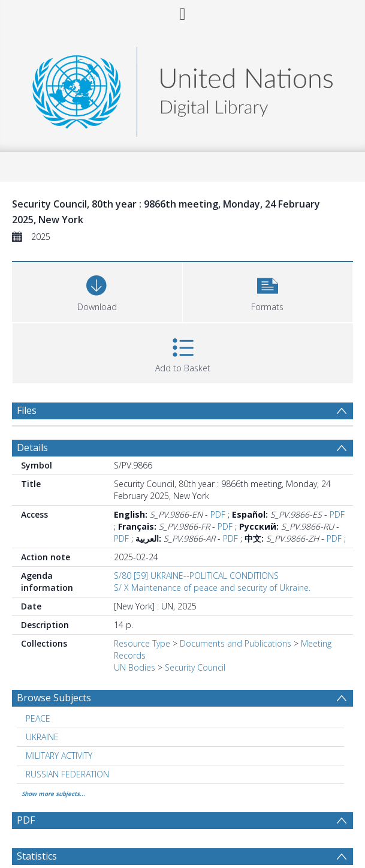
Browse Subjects (54, 698)
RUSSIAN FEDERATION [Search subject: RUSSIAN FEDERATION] (67, 774)
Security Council (195, 667)
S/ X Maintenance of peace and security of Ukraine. (212, 588)
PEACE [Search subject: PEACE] (38, 718)
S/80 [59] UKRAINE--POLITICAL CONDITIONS (196, 576)
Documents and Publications (236, 643)
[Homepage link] (182, 88)
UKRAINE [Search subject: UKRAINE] (42, 737)
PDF (218, 514)
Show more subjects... (53, 794)
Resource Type (142, 643)
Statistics (37, 856)
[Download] (97, 291)
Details (32, 447)
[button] (268, 291)
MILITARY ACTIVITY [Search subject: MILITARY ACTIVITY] (59, 756)
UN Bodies (135, 667)
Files (27, 410)
